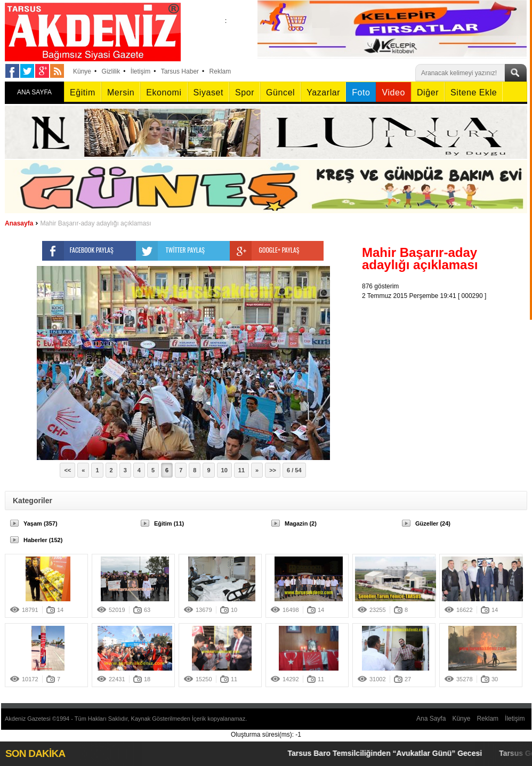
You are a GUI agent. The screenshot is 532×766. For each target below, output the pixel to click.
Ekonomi (164, 92)
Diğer (428, 92)
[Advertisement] (433, 354)
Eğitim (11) (169, 523)
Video (393, 92)
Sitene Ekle (474, 92)
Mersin (121, 92)
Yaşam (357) (41, 523)
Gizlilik (111, 71)
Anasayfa (19, 223)
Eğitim (83, 92)
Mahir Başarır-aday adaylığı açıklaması (95, 223)
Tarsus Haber (180, 71)
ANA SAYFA (34, 92)
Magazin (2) (301, 523)
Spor (245, 92)
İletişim (140, 71)
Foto (361, 92)
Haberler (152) (43, 540)
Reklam (220, 71)
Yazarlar (323, 92)
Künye (82, 71)
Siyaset (208, 92)
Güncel (280, 92)
